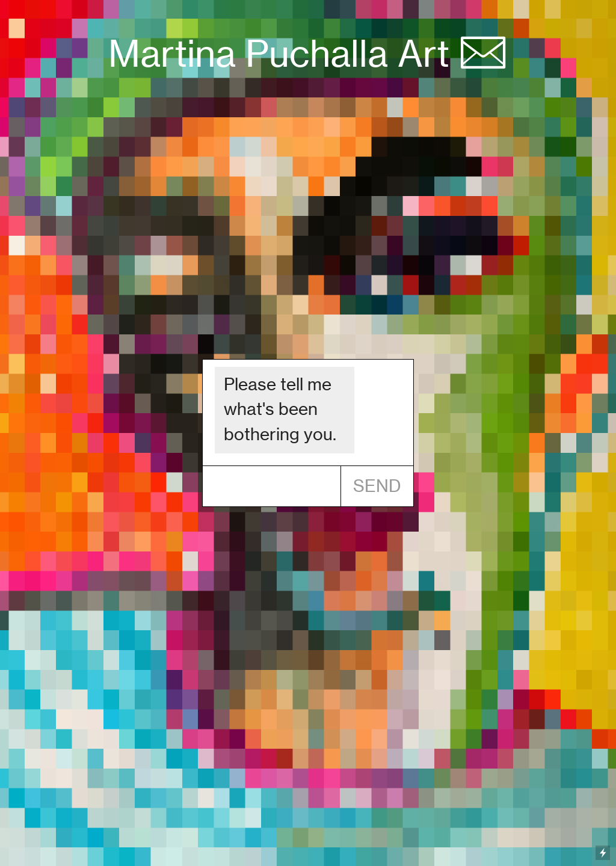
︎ (483, 54)
